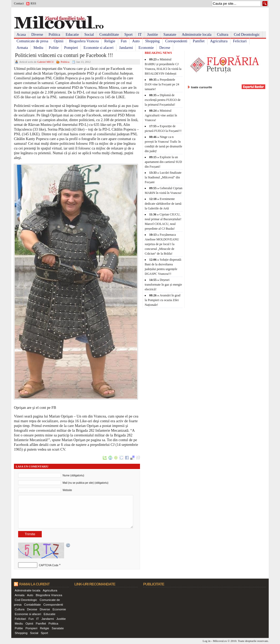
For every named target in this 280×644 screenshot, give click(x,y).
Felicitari (240, 41)
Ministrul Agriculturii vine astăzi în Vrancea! (161, 115)
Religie (110, 41)
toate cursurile (202, 87)
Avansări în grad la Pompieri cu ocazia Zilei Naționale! (162, 300)
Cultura (223, 34)
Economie (146, 48)
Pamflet (199, 41)
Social (89, 34)
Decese (165, 48)
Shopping (152, 41)
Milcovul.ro (220, 641)
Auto (136, 41)
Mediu (38, 48)
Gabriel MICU (46, 62)
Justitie (152, 34)
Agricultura (219, 41)
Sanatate (170, 34)
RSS (33, 3)
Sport (129, 34)
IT (140, 34)
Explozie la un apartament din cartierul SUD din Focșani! (163, 162)
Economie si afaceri (98, 48)
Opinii (59, 41)
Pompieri (71, 48)
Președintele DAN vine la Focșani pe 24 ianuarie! (162, 84)
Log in (207, 641)
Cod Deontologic (247, 34)
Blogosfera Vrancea (84, 41)
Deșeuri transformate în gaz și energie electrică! (163, 285)
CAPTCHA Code (49, 565)
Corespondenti (176, 41)
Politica (54, 34)
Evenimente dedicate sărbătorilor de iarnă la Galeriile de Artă (163, 204)
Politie (54, 48)
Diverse (37, 34)
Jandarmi (126, 48)
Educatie (72, 34)
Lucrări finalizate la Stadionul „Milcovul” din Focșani (163, 177)
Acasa (21, 34)
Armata (22, 48)
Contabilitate (109, 34)
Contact (19, 3)
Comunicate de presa (32, 41)
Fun (124, 41)
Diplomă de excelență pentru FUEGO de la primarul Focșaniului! (163, 100)
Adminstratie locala (197, 34)
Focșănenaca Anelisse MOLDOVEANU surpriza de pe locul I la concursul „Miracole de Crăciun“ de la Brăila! (162, 244)
